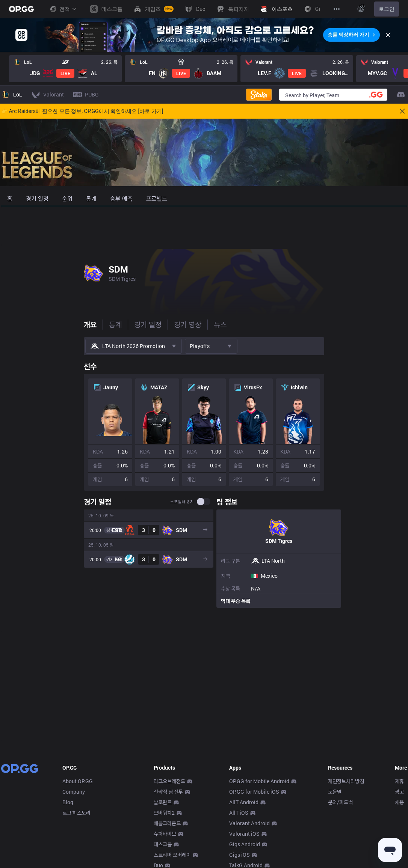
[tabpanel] (204, 483)
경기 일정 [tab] (65, 324)
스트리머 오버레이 (172, 855)
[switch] (269, 502)
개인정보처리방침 (346, 781)
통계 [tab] (33, 324)
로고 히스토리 (76, 813)
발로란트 (163, 802)
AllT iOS (239, 813)
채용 (399, 802)
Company (74, 792)
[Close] (388, 35)
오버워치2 (164, 813)
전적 (63, 9)
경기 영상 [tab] (105, 324)
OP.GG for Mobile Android (259, 781)
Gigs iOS (240, 855)
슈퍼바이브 (165, 834)
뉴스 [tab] (138, 324)
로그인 (387, 9)
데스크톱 (163, 844)
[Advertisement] (204, 226)
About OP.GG (78, 781)
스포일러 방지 (248, 502)
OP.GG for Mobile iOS (254, 792)
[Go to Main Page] (21, 9)
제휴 (399, 781)
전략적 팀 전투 (168, 792)
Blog (68, 802)
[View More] (337, 9)
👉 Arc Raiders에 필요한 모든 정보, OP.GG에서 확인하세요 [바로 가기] (82, 111)
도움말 (335, 792)
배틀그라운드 (167, 823)
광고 (399, 792)
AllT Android (244, 802)
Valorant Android (249, 823)
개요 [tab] (8, 324)
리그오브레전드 (169, 781)
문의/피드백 (340, 802)
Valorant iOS (244, 834)
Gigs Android (245, 844)
